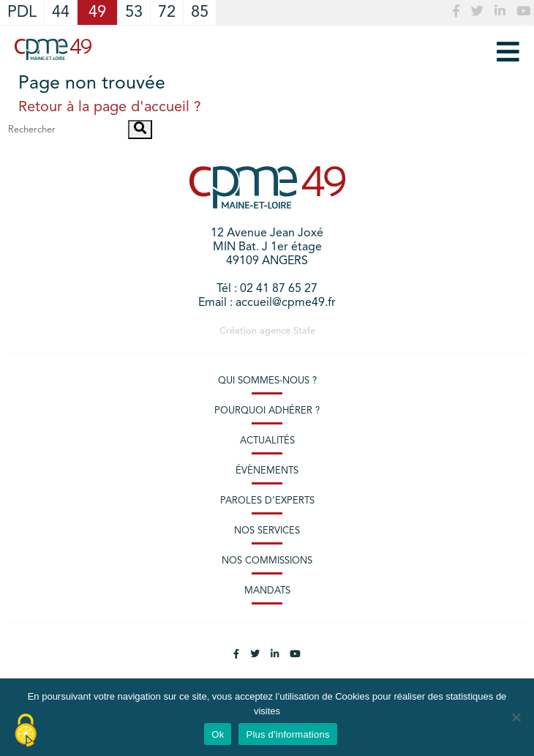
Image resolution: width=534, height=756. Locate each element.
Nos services (267, 531)
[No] (516, 717)
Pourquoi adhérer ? (267, 411)
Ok (218, 734)
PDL (22, 12)
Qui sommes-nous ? (267, 381)
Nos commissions (267, 561)
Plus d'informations (287, 734)
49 (97, 12)
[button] (140, 130)
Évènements (267, 471)
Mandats (267, 591)
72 (167, 12)
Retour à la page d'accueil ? (110, 108)
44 (61, 12)
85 (200, 12)
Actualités (267, 441)
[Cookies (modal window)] (26, 731)
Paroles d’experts (267, 501)
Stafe (304, 331)
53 (134, 12)
